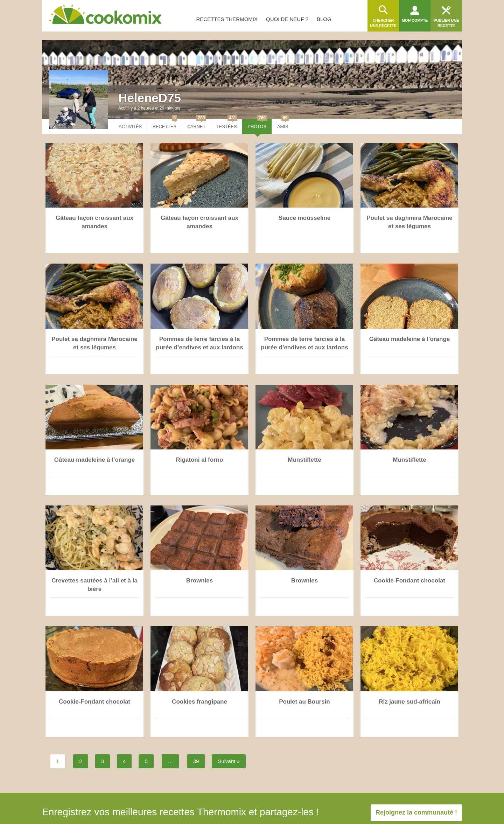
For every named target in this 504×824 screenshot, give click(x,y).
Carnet (197, 124)
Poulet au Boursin (304, 702)
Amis (283, 124)
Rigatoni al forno (199, 460)
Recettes (165, 124)
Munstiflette (304, 460)
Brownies (200, 581)
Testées (227, 124)
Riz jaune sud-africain (409, 702)
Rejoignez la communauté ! (416, 812)
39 (196, 761)
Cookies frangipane (199, 702)
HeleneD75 (150, 98)
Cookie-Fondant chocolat (409, 581)
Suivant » (229, 761)
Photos (257, 124)
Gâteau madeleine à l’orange (410, 339)
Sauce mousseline (304, 218)
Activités (130, 127)
